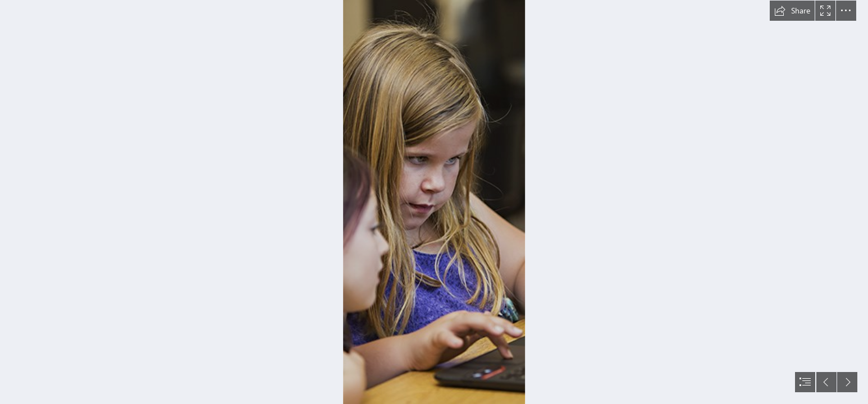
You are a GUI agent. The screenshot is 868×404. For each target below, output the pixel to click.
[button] (792, 11)
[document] (434, 202)
